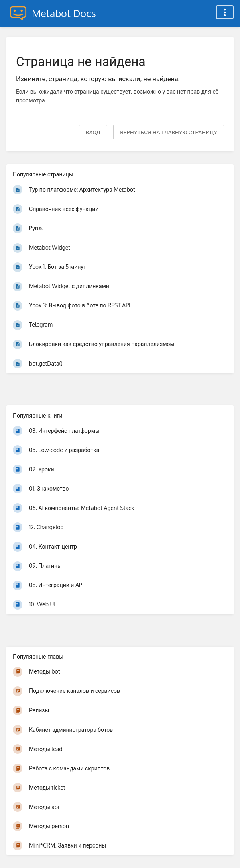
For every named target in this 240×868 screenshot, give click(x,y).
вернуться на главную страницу (169, 132)
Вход (93, 132)
